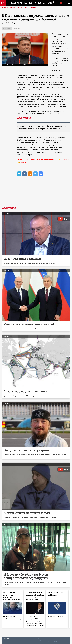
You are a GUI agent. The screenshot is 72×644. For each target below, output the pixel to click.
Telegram (65, 160)
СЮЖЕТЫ (35, 8)
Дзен (23, 162)
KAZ (26, 3)
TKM (40, 3)
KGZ (30, 3)
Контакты (7, 639)
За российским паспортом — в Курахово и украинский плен (12, 596)
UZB (45, 3)
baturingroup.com (50, 642)
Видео (21, 8)
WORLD (50, 3)
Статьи (13, 8)
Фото (28, 8)
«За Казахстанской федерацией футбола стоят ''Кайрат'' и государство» (35, 596)
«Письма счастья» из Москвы (55, 594)
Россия (20, 29)
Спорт (15, 29)
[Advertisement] (36, 193)
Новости (5, 8)
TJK (35, 3)
